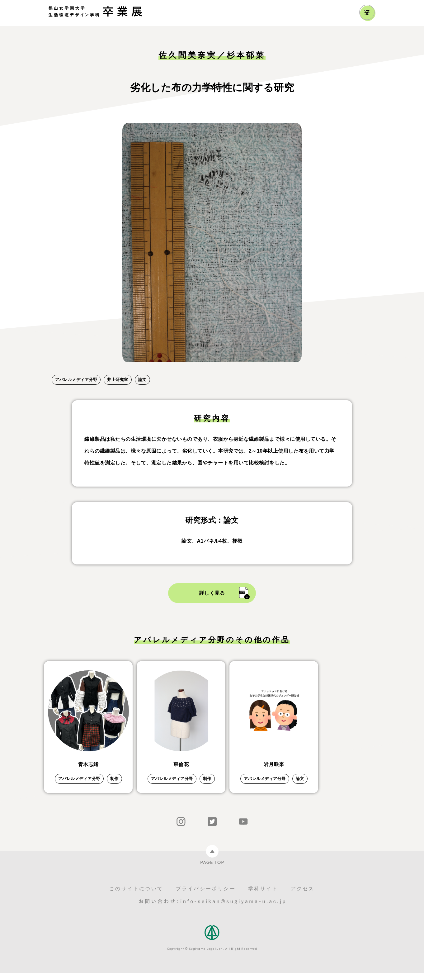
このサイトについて (136, 896)
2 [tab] (67, 369)
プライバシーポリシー (206, 896)
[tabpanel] (212, 243)
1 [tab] (55, 369)
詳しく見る (212, 593)
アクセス (303, 896)
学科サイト (263, 896)
